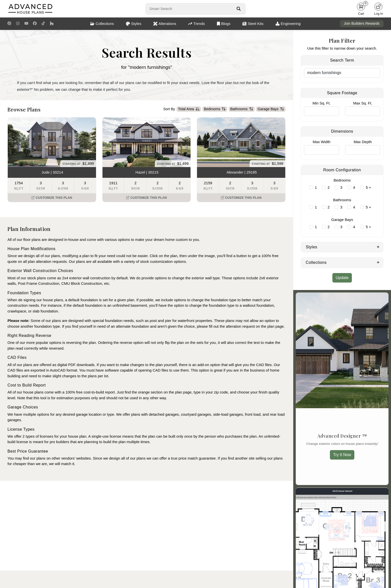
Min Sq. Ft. (322, 103)
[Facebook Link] (35, 24)
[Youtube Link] (26, 24)
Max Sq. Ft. (363, 103)
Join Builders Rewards (362, 23)
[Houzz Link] (52, 24)
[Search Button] (239, 9)
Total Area (189, 109)
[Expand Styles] (378, 247)
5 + (368, 187)
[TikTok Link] (43, 24)
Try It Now (342, 455)
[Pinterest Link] (9, 24)
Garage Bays (271, 109)
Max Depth (363, 142)
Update (342, 278)
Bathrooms (242, 109)
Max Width (322, 142)
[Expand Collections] (378, 262)
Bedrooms (215, 109)
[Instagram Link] (18, 24)
